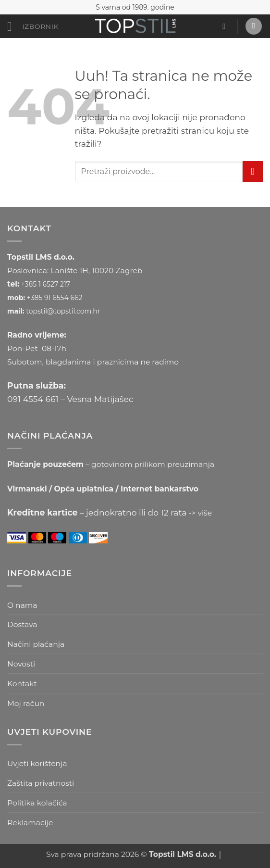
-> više (201, 513)
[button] (33, 27)
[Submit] (253, 171)
